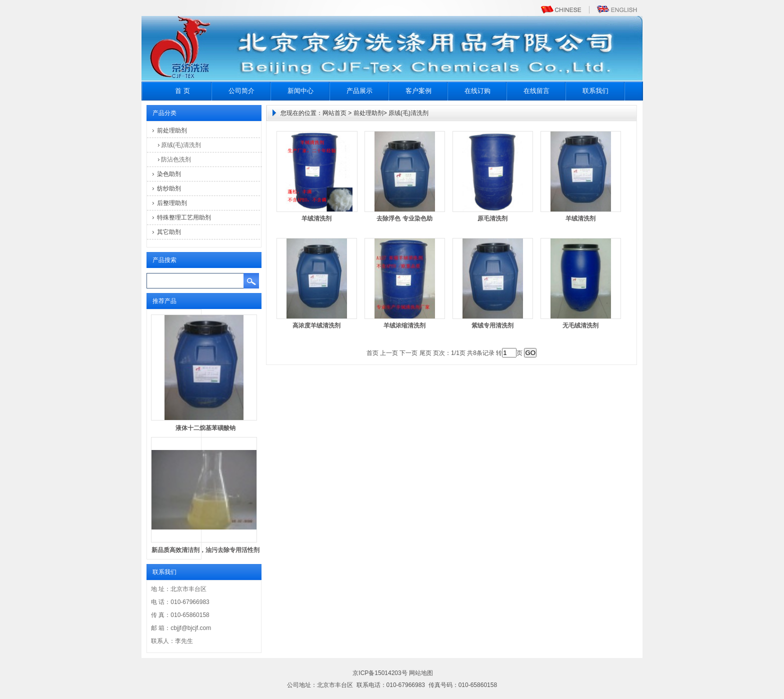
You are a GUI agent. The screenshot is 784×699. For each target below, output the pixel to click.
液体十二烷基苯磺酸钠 (205, 428)
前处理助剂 (172, 130)
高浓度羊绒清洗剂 (316, 325)
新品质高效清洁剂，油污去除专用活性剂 (205, 550)
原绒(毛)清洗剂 (181, 145)
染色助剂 (169, 174)
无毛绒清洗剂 (580, 325)
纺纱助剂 (169, 188)
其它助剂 (169, 232)
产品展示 (359, 91)
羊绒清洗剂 (316, 218)
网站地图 (421, 673)
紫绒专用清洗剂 (492, 325)
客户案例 (418, 91)
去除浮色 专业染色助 (404, 218)
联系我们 (595, 91)
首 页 (182, 91)
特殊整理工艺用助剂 (184, 217)
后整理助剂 (172, 203)
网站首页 (334, 113)
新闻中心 (300, 91)
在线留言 (536, 91)
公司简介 (241, 91)
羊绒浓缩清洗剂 (404, 325)
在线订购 (477, 91)
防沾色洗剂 (176, 159)
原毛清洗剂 (492, 218)
